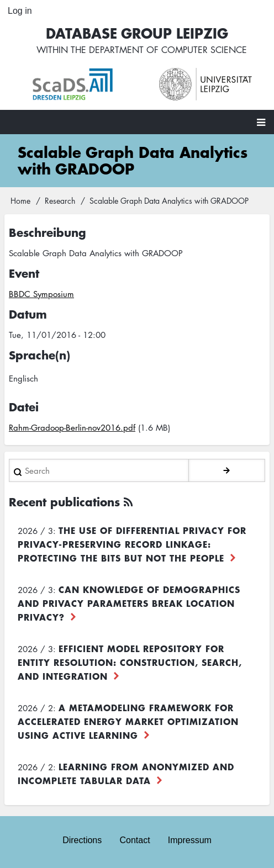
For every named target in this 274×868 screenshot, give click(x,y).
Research (60, 200)
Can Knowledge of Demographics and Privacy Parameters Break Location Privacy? (129, 603)
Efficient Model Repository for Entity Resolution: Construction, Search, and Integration (130, 662)
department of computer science (168, 50)
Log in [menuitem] (20, 11)
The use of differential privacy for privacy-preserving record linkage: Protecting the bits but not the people (132, 544)
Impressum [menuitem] (190, 840)
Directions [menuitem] (82, 840)
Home (20, 200)
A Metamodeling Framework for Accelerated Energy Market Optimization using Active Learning (128, 721)
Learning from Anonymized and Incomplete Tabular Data (126, 773)
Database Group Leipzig (137, 33)
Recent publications (64, 502)
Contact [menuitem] (135, 840)
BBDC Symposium (41, 294)
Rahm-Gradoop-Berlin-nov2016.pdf (72, 427)
